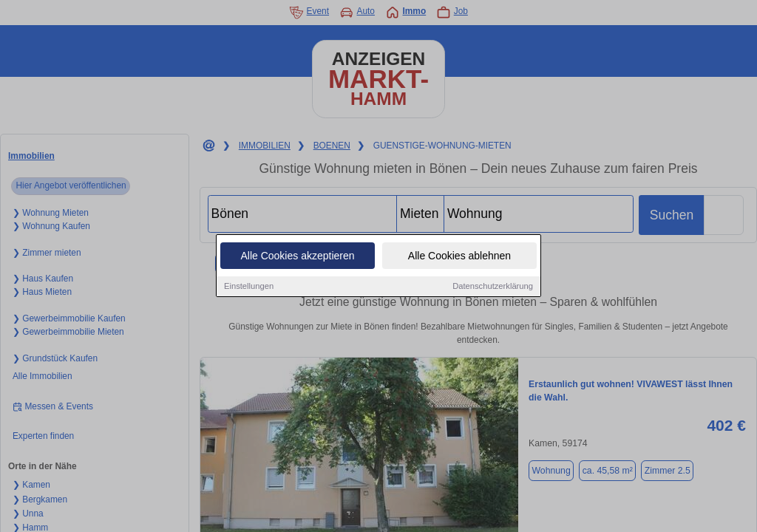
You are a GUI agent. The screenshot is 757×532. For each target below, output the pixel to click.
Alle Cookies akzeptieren (297, 256)
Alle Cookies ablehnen (459, 256)
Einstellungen (249, 287)
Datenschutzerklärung (493, 287)
